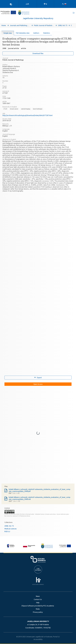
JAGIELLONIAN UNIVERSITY (38, 621)
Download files (38, 54)
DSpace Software (28, 606)
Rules (38, 609)
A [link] (26, 4)
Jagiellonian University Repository (38, 19)
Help (38, 603)
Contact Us (38, 599)
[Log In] (45, 4)
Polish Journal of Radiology (44, 26)
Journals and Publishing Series (20, 26)
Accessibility (38, 639)
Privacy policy (38, 612)
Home (4, 26)
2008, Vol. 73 (63, 26)
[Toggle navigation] (74, 13)
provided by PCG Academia (44, 606)
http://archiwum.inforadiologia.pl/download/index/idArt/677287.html (27, 116)
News (38, 596)
